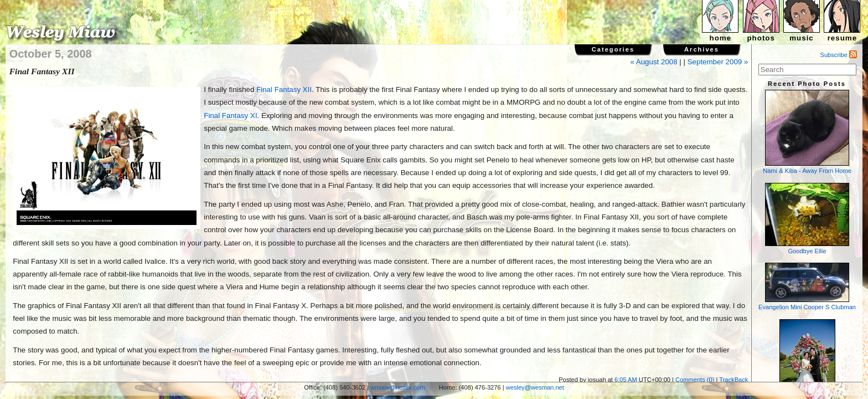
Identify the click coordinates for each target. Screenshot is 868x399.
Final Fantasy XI (230, 116)
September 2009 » (718, 62)
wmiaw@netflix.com (397, 387)
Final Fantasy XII (284, 89)
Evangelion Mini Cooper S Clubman (807, 287)
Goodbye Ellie (807, 219)
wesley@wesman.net (535, 387)
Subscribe (839, 55)
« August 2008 (653, 62)
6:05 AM (626, 380)
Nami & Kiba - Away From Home (807, 132)
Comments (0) (695, 380)
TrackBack (733, 380)
